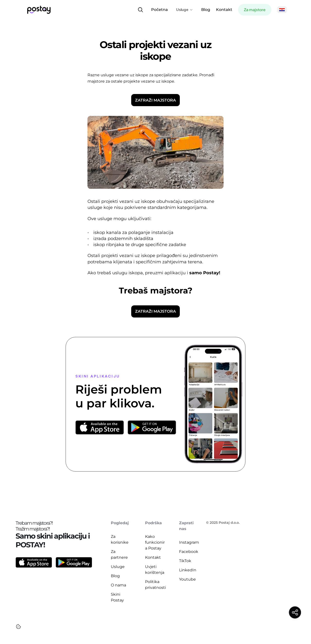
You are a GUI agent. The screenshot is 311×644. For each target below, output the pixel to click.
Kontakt (224, 10)
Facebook (189, 552)
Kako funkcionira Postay (155, 542)
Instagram (189, 542)
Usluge (118, 567)
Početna (160, 10)
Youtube (187, 579)
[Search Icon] (140, 10)
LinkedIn (188, 570)
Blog (206, 10)
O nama (118, 585)
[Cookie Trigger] (18, 627)
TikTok (185, 561)
